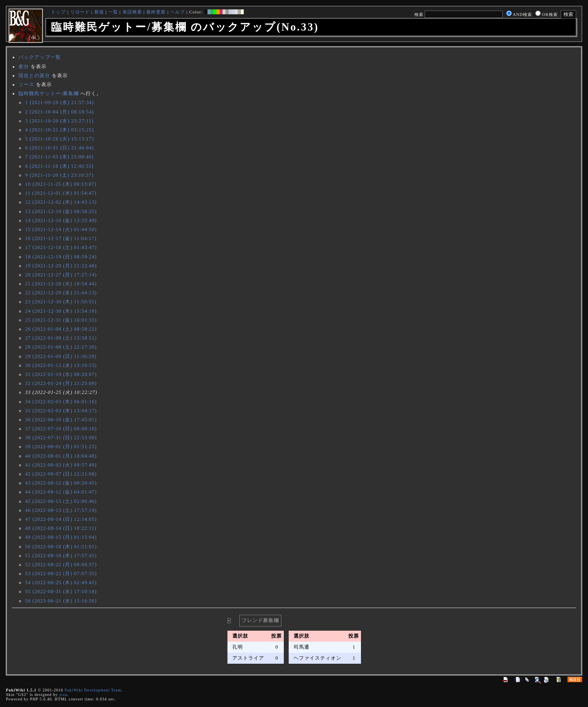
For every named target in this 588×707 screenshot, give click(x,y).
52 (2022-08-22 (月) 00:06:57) (61, 565)
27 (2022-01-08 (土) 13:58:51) (61, 338)
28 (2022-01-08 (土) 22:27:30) (61, 347)
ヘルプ (178, 12)
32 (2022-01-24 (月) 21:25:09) (61, 383)
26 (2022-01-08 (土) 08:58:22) (61, 329)
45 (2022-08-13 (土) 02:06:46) (61, 501)
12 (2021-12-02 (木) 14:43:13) (61, 202)
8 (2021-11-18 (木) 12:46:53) (59, 166)
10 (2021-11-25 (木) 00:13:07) (61, 184)
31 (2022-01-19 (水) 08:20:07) (61, 374)
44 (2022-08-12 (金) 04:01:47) (61, 492)
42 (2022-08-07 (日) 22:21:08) (61, 474)
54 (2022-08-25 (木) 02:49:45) (61, 582)
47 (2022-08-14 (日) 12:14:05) (61, 519)
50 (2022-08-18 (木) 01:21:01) (61, 547)
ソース (26, 84)
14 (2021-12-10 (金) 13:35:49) (61, 220)
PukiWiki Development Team (93, 690)
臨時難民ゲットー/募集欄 (48, 93)
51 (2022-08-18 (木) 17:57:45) (61, 556)
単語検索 (132, 12)
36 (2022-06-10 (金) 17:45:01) (61, 420)
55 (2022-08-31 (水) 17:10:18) (61, 591)
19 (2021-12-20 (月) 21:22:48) (61, 266)
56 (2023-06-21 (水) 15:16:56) (61, 601)
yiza (63, 695)
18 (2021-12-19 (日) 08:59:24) (61, 257)
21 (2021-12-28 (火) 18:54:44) (61, 284)
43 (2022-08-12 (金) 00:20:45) (61, 483)
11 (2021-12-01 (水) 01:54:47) (61, 193)
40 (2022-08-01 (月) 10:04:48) (61, 456)
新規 (99, 12)
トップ (58, 12)
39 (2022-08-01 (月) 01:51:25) (61, 447)
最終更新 (156, 12)
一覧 (113, 12)
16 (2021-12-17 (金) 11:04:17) (61, 238)
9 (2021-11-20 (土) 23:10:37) (59, 175)
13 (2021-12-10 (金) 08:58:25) (61, 211)
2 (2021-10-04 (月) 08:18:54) (59, 112)
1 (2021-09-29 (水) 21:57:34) (59, 102)
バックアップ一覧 (40, 57)
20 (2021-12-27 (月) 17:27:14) (61, 275)
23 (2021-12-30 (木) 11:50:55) (61, 302)
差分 (24, 67)
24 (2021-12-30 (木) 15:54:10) (61, 311)
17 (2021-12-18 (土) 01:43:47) (61, 247)
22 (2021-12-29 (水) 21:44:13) (61, 293)
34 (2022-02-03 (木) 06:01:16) (61, 402)
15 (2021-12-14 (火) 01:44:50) (61, 229)
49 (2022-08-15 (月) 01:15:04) (61, 537)
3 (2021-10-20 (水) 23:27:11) (59, 121)
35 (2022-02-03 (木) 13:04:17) (61, 411)
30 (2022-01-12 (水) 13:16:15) (61, 365)
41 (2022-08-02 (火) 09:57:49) (61, 465)
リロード (80, 12)
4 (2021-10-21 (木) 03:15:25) (59, 130)
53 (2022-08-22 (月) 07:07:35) (61, 574)
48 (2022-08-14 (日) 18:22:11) (61, 528)
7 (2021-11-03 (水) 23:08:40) (59, 157)
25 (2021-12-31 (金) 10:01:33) (61, 320)
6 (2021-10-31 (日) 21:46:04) (59, 148)
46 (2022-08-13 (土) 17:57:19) (61, 510)
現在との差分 (34, 76)
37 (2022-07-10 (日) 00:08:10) (61, 429)
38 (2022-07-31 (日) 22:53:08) (61, 438)
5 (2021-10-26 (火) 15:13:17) (59, 139)
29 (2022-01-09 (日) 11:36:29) (61, 356)
